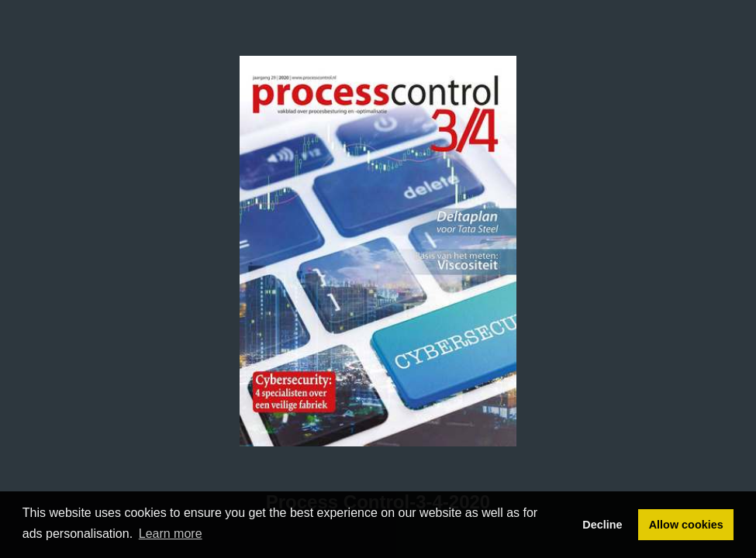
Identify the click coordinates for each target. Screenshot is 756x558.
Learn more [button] (171, 534)
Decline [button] (602, 525)
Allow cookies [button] (686, 525)
